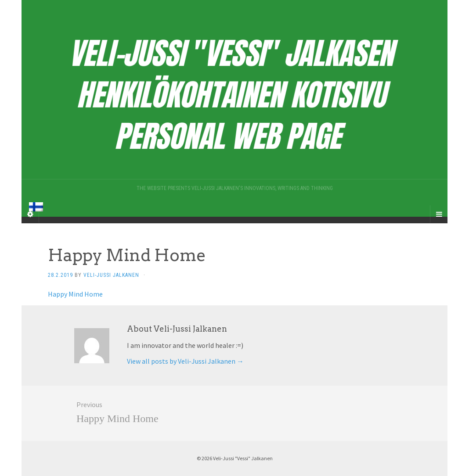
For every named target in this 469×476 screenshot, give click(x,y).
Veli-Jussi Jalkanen (111, 275)
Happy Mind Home (75, 294)
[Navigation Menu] (439, 214)
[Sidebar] (30, 214)
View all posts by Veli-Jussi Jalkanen (185, 361)
